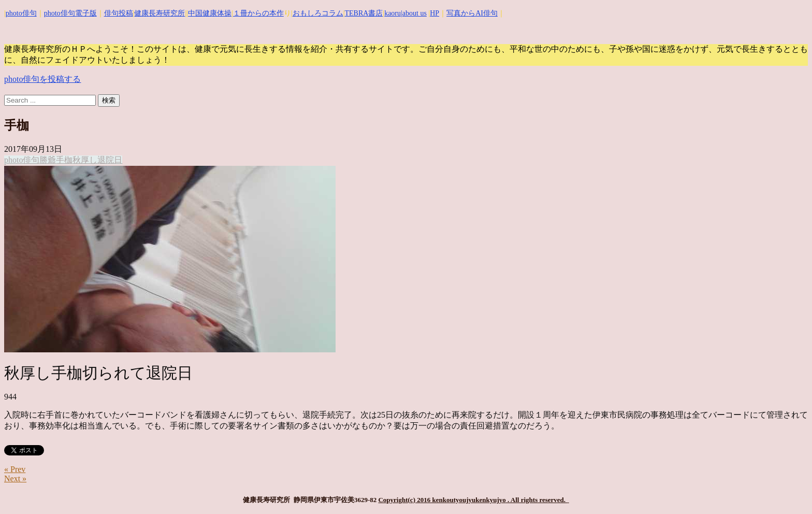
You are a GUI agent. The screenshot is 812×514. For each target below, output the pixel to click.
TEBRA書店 (364, 13)
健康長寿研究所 (160, 13)
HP (434, 13)
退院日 (110, 160)
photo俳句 (21, 13)
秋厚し (85, 160)
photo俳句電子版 (70, 13)
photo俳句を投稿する (42, 79)
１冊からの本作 (258, 13)
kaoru (393, 13)
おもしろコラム (318, 13)
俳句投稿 (119, 13)
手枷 (64, 160)
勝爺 (48, 160)
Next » (15, 479)
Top (787, 489)
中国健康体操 (210, 13)
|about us (414, 13)
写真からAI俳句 (472, 13)
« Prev (15, 469)
